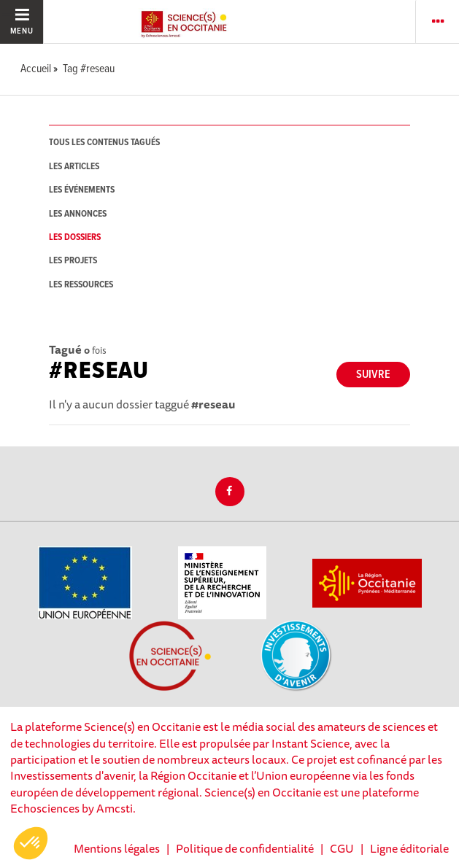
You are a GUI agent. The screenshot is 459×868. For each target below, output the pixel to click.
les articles (74, 167)
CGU (342, 848)
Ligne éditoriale (409, 848)
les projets (73, 261)
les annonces (78, 214)
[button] (31, 843)
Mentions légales (117, 848)
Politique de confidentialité (245, 848)
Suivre (373, 375)
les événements (82, 190)
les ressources (81, 285)
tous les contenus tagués (104, 143)
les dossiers (75, 237)
